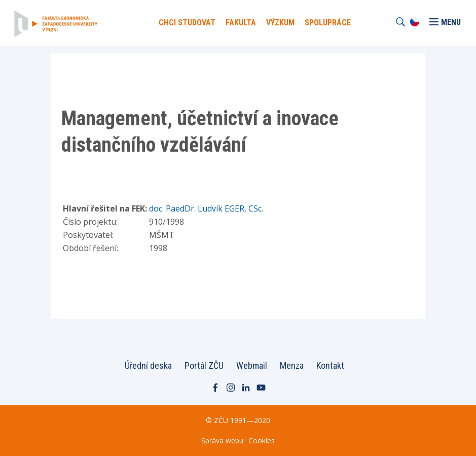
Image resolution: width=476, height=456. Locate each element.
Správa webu (222, 441)
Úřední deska (148, 365)
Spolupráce (328, 23)
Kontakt (330, 365)
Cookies (262, 441)
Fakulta (241, 23)
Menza (292, 365)
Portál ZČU (204, 365)
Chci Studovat (187, 23)
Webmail (252, 365)
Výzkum (280, 23)
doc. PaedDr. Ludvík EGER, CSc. (206, 208)
